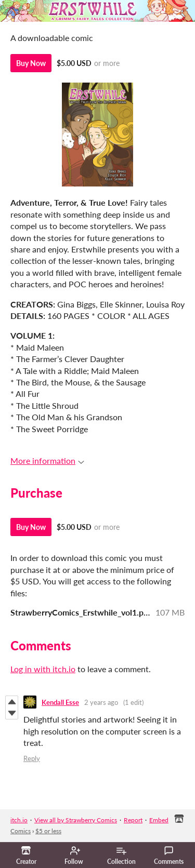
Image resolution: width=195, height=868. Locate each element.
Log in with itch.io (43, 669)
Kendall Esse (60, 702)
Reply (32, 758)
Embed (159, 820)
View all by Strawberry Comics (76, 820)
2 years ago (101, 702)
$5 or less (48, 831)
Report (133, 820)
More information (47, 460)
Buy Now (31, 63)
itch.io (19, 820)
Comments (169, 856)
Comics (21, 831)
